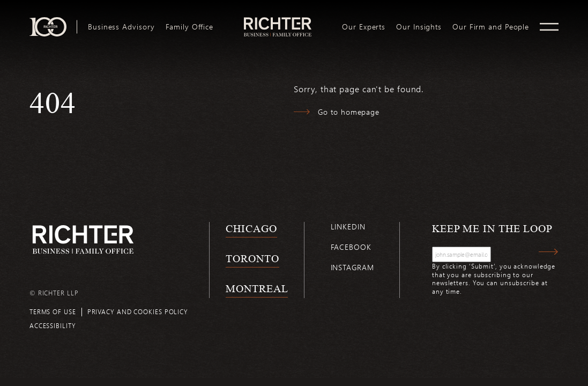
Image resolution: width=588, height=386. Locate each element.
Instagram (352, 267)
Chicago (251, 228)
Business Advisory (121, 27)
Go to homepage (349, 112)
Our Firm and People (491, 27)
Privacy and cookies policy (138, 311)
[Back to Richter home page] (83, 239)
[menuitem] (121, 27)
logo (278, 21)
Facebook (351, 247)
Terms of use (53, 311)
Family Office (189, 27)
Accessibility (53, 325)
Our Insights (419, 27)
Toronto (252, 258)
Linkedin (348, 227)
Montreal (257, 288)
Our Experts (364, 27)
